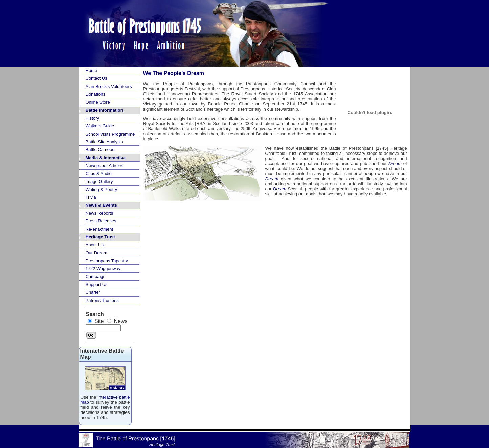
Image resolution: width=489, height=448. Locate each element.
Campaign (96, 276)
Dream (395, 163)
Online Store (98, 102)
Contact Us (96, 78)
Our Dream (96, 253)
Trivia (91, 197)
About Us (95, 245)
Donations (96, 94)
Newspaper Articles (104, 166)
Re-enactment (99, 229)
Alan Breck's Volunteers (109, 86)
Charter (93, 292)
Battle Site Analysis (104, 142)
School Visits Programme (110, 134)
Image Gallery (99, 181)
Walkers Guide (100, 126)
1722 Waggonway (103, 269)
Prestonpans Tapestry (107, 261)
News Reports (99, 213)
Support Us (97, 285)
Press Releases (101, 221)
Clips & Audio (99, 174)
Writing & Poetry (102, 190)
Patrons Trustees (102, 300)
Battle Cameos (100, 150)
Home (92, 70)
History (92, 118)
